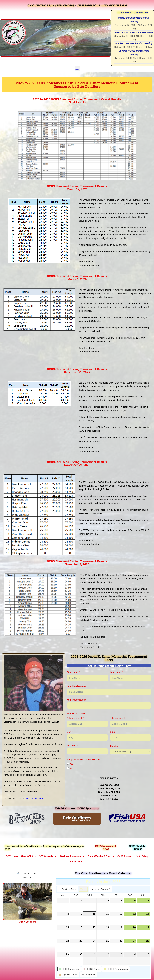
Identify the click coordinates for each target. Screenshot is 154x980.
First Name (72, 672)
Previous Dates (68, 889)
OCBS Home (12, 856)
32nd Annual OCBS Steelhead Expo (134, 32)
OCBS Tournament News (106, 848)
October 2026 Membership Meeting (134, 43)
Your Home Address (77, 714)
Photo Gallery (142, 856)
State (113, 732)
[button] (77, 69)
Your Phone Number (77, 700)
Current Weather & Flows (101, 856)
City (69, 732)
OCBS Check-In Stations (137, 848)
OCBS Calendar (48, 856)
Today (83, 889)
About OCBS (28, 856)
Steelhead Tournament (72, 856)
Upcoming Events (100, 889)
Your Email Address (77, 686)
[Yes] (68, 764)
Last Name (116, 672)
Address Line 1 (74, 718)
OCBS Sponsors (125, 856)
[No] (68, 768)
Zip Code (72, 746)
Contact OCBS (77, 862)
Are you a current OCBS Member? (84, 759)
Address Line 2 (118, 718)
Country (114, 746)
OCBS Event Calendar (132, 13)
